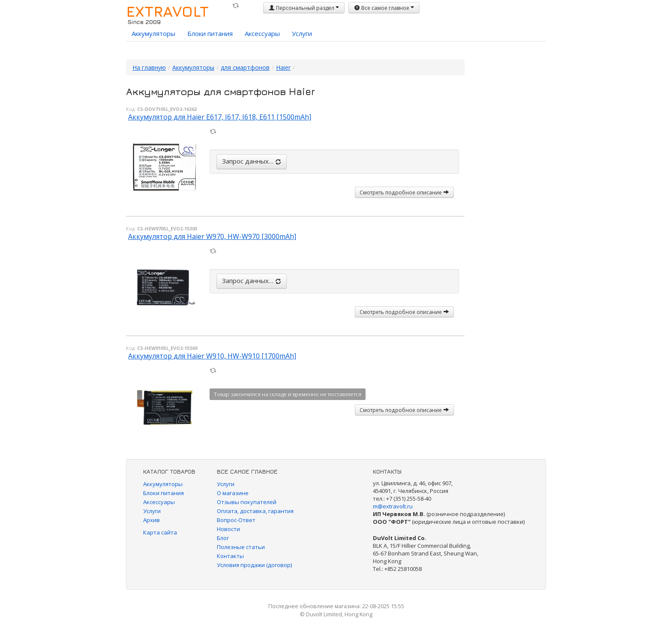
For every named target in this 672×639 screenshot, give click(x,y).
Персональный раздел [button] (304, 8)
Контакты (230, 556)
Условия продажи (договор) (254, 565)
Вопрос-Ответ (236, 520)
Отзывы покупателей (247, 502)
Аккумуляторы (153, 33)
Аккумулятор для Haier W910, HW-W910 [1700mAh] (212, 356)
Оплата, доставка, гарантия (255, 511)
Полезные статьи (241, 547)
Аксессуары (262, 33)
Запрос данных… (252, 161)
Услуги (302, 33)
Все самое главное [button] (384, 8)
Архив (151, 520)
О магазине (233, 493)
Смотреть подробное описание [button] (404, 192)
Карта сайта (160, 532)
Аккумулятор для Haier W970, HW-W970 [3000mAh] (212, 236)
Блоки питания (210, 33)
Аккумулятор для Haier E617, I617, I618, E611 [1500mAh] (220, 117)
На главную (149, 67)
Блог (223, 538)
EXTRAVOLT (167, 11)
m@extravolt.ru (393, 506)
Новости (228, 529)
